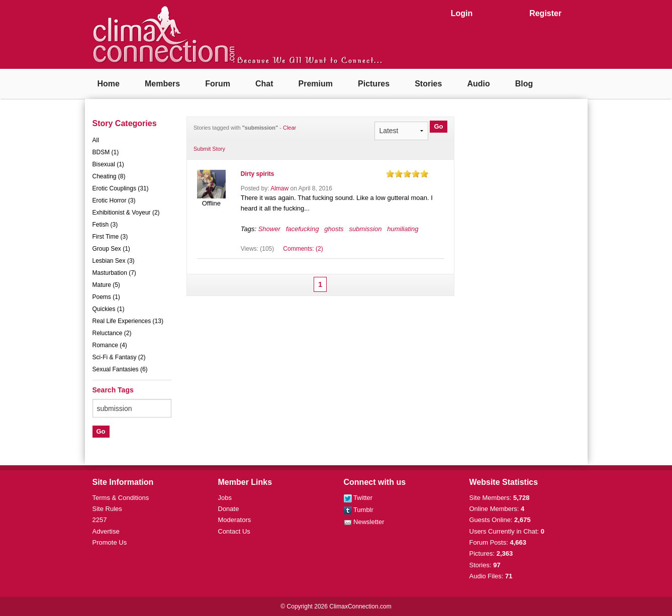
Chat (264, 84)
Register (545, 13)
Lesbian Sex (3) (114, 261)
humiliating (403, 229)
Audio (478, 84)
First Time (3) (110, 237)
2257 (100, 520)
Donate (229, 509)
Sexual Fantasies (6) (120, 369)
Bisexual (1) (108, 164)
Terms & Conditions (121, 498)
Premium (316, 84)
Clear (290, 128)
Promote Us (110, 542)
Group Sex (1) (111, 249)
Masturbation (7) (114, 273)
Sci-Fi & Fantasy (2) (119, 357)
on (390, 174)
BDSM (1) (106, 152)
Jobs (225, 498)
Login (462, 13)
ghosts (334, 229)
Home (109, 84)
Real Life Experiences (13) (128, 321)
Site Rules (107, 509)
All (96, 140)
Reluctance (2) (112, 333)
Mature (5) (106, 285)
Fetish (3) (105, 225)
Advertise (106, 531)
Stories (428, 84)
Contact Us (234, 531)
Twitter (358, 498)
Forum (218, 84)
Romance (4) (110, 345)
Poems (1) (106, 297)
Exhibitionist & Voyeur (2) (126, 213)
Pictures (374, 84)
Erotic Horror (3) (114, 200)
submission (365, 229)
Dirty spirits (258, 174)
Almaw (279, 188)
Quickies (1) (109, 309)
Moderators (235, 520)
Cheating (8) (109, 176)
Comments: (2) (303, 249)
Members (162, 84)
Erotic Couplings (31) (121, 188)
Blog (524, 84)
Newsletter (364, 522)
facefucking (303, 229)
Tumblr (359, 510)
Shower (269, 229)
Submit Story (209, 149)
